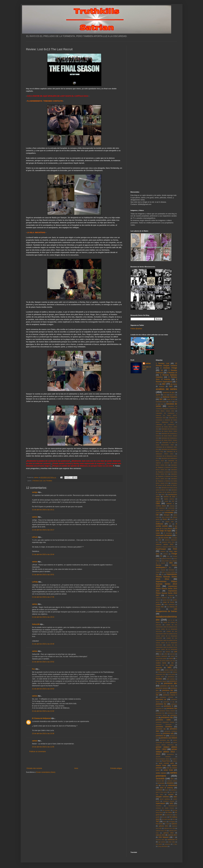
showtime (170, 783)
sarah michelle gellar (166, 763)
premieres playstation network (165, 722)
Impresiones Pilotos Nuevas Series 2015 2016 (166, 589)
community (171, 508)
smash (163, 785)
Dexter (165, 519)
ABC (164, 384)
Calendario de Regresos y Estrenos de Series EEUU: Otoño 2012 (166, 472)
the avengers (166, 810)
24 (162, 370)
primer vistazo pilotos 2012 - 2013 (166, 752)
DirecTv (172, 519)
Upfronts (174, 824)
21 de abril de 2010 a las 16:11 (43, 510)
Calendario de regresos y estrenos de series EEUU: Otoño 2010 (166, 463)
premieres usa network (169, 738)
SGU (172, 779)
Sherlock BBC (160, 781)
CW (157, 515)
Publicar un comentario (38, 752)
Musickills (159, 668)
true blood (159, 824)
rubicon (175, 761)
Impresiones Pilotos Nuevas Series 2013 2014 (166, 577)
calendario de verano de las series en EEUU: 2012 (166, 492)
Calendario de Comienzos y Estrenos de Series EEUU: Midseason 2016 (166, 420)
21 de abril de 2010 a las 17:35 (43, 597)
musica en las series (165, 665)
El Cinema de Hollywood (41, 718)
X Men (175, 844)
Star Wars (159, 794)
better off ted (171, 399)
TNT (157, 822)
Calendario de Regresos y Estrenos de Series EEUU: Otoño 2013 (166, 476)
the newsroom (169, 815)
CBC (173, 501)
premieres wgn (165, 740)
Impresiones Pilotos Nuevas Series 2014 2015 (166, 584)
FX (161, 556)
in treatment (170, 595)
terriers (158, 810)
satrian (35, 517)
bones (170, 402)
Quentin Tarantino (163, 757)
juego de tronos (169, 602)
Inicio (76, 768)
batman (158, 397)
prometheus (170, 754)
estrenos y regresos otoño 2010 (165, 547)
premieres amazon (162, 688)
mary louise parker (161, 658)
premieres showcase (164, 724)
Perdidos (49, 481)
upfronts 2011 (163, 826)
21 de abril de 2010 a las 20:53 (43, 689)
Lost (44, 481)
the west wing (166, 819)
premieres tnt (161, 736)
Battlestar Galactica (170, 397)
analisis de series (166, 389)
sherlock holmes (172, 781)
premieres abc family (167, 686)
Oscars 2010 (160, 677)
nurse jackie (172, 674)
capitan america (169, 499)
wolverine (167, 844)
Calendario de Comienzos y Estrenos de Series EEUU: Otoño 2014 (166, 427)
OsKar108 (36, 624)
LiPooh (35, 537)
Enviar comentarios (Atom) (46, 772)
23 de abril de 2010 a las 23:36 (43, 734)
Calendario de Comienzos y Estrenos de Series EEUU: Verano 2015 (166, 436)
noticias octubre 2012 (171, 670)
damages (167, 515)
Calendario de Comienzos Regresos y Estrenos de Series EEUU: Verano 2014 (166, 409)
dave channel (166, 517)
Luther (166, 654)
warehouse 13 (172, 840)
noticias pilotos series (164, 672)
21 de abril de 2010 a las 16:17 (43, 530)
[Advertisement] (74, 760)
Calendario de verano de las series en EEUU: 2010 (166, 485)
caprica (158, 501)
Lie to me (171, 620)
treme (165, 822)
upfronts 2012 (168, 833)
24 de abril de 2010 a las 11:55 (43, 747)
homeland (172, 570)
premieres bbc (168, 690)
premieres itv (171, 713)
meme (171, 658)
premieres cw (161, 699)
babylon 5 (172, 395)
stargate (171, 794)
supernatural (160, 803)
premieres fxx (160, 708)
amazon (162, 386)
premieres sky (161, 729)
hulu (157, 574)
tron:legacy (172, 822)
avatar (165, 395)
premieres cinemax (166, 697)
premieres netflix (163, 720)
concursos (159, 513)
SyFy (171, 803)
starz (175, 797)
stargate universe (162, 797)
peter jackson (171, 679)
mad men (172, 654)
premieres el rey (169, 702)
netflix (158, 670)
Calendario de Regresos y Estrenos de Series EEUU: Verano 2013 (166, 481)
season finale (161, 765)
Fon (34, 669)
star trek (172, 792)
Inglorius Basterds (161, 598)
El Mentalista (168, 533)
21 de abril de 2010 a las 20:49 (43, 644)
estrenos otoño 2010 (168, 542)
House (158, 572)
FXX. (168, 556)
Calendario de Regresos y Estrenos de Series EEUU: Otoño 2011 (166, 467)
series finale (168, 770)
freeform (163, 551)
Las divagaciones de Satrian (166, 610)
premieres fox (161, 704)
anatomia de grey (169, 392)
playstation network (161, 681)
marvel (173, 656)
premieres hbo (172, 708)
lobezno (168, 652)
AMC (171, 386)
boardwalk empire (161, 402)
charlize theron (161, 506)
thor (174, 819)
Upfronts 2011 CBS (169, 828)
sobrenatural (173, 785)
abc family (174, 384)
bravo (162, 404)
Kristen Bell (160, 607)
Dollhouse (159, 524)
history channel (160, 570)
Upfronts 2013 (160, 835)
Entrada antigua (116, 768)
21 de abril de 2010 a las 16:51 (43, 575)
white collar (172, 842)
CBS (158, 503)
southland (159, 790)
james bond (166, 600)
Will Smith (159, 844)
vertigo (35, 492)
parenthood (171, 677)
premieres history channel (167, 711)
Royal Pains (166, 761)
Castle (166, 501)
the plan (165, 817)
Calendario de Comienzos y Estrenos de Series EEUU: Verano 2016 (166, 440)
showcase (161, 783)
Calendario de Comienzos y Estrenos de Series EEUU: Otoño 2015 (166, 431)
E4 (170, 524)
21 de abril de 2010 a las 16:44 (43, 554)
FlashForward (161, 549)
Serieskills (160, 779)
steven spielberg (165, 799)
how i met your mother (169, 572)
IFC (163, 574)
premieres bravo (161, 693)
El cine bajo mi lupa (166, 530)
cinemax (172, 506)
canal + (163, 494)
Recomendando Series (163, 759)
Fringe (174, 554)
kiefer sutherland (169, 604)
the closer (169, 812)
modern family (161, 663)
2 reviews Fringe (169, 368)
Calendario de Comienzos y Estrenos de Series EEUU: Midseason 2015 (166, 415)
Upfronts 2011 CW (161, 831)
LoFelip (35, 582)
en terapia (174, 538)
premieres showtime (164, 727)
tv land (167, 824)
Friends (166, 554)
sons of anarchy (166, 788)
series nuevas (161, 773)
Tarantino (158, 806)
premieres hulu (160, 713)
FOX (175, 549)
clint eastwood (160, 508)
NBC (170, 667)
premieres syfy (168, 733)
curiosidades (169, 513)
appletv (158, 395)
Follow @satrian (136, 329)
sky (157, 785)
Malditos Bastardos (162, 656)
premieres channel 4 (170, 695)
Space (167, 790)
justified (158, 604)
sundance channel (169, 801)
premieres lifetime (161, 715)
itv (171, 598)
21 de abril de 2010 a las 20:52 (43, 662)
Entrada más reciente (34, 768)
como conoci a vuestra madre (165, 510)
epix (160, 540)
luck (160, 654)
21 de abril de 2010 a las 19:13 (43, 617)
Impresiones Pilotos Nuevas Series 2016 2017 (166, 593)
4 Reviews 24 (172, 373)
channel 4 (170, 504)
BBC (161, 399)
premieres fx (169, 706)
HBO (171, 563)
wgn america (162, 842)
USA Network (164, 837)
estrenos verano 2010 (165, 544)
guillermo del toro (167, 559)
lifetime (158, 622)
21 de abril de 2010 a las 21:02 (43, 711)
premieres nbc (167, 717)
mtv (172, 663)
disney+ (158, 522)
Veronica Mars (160, 840)
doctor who (170, 522)
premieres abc (171, 683)
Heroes (158, 565)
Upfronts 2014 (172, 835)
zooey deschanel (163, 846)
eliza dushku (165, 538)
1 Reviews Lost (37, 481)
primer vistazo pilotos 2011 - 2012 (166, 748)
